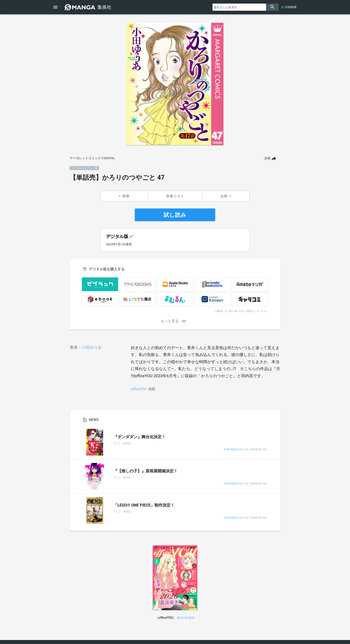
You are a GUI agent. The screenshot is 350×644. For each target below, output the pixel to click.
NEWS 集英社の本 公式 (236, 450)
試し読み (175, 215)
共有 (267, 158)
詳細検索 (291, 7)
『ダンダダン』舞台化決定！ (140, 437)
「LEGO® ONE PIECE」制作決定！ (144, 505)
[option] (175, 84)
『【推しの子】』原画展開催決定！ (146, 471)
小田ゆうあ (92, 347)
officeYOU (139, 389)
